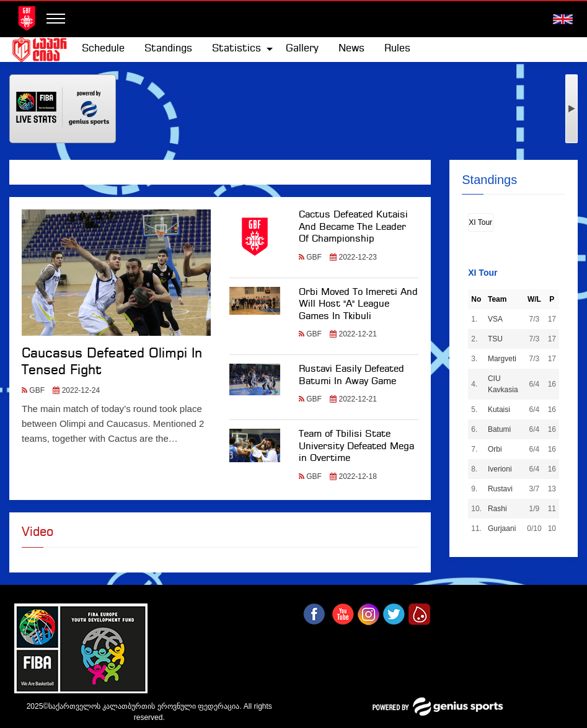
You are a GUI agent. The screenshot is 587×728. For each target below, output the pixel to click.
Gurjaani (502, 528)
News (351, 49)
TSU (495, 339)
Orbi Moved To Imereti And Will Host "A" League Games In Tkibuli (358, 305)
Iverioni (500, 469)
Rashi (497, 509)
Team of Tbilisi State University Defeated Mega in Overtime (356, 446)
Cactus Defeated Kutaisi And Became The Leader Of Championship (353, 227)
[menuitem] (103, 49)
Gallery (302, 49)
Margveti (502, 359)
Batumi (499, 429)
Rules (397, 49)
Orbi (495, 449)
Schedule (103, 49)
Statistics (236, 49)
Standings (168, 49)
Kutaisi (499, 410)
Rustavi (500, 489)
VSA (495, 319)
